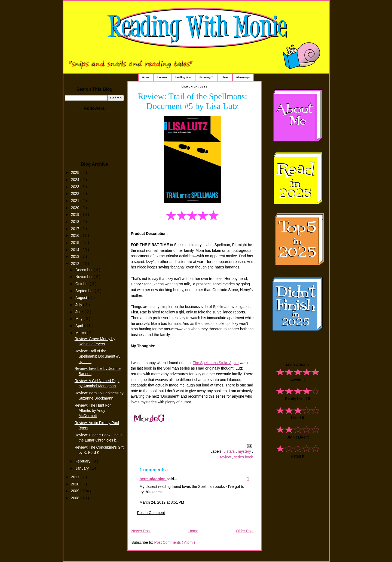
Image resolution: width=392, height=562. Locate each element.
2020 (76, 208)
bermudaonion (153, 479)
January (83, 468)
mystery (245, 451)
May (79, 319)
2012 (76, 264)
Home (146, 77)
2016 (76, 236)
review (226, 457)
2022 (76, 194)
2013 (76, 257)
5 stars (230, 451)
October (83, 284)
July (79, 305)
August (82, 298)
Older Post (245, 531)
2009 (76, 491)
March (81, 333)
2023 (76, 187)
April (80, 326)
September (85, 291)
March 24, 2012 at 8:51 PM (162, 502)
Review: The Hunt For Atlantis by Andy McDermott (93, 411)
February (83, 461)
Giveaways (243, 77)
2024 (76, 180)
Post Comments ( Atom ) (174, 543)
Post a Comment (151, 513)
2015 (76, 243)
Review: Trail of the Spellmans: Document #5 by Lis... (97, 356)
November (85, 277)
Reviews (162, 77)
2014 (76, 250)
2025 (76, 173)
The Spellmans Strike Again (216, 363)
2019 (76, 215)
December (85, 270)
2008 (76, 498)
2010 (76, 484)
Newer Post (141, 531)
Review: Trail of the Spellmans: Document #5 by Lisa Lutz (192, 101)
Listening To (206, 77)
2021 (76, 201)
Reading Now (183, 77)
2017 (76, 229)
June (80, 312)
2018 (76, 222)
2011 (76, 477)
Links (225, 77)
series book (243, 457)
